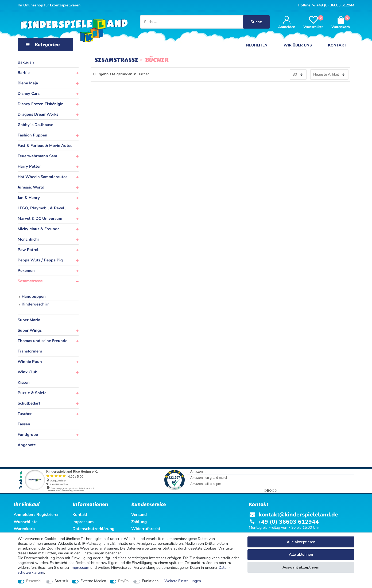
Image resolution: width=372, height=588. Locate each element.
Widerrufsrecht (146, 529)
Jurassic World (31, 187)
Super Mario (29, 320)
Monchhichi (28, 239)
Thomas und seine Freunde (42, 341)
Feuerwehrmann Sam (37, 156)
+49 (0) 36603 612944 (333, 5)
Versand (139, 514)
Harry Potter (29, 166)
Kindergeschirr (35, 304)
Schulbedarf (29, 403)
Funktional (151, 581)
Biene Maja (28, 83)
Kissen (24, 382)
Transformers (30, 351)
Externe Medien (93, 581)
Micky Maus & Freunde (39, 229)
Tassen (24, 424)
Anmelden (23, 514)
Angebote (27, 445)
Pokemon (26, 271)
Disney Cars (29, 93)
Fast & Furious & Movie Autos (45, 146)
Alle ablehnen (301, 554)
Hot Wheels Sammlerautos (42, 177)
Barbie (24, 73)
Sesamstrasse (30, 281)
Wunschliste (26, 522)
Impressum (80, 568)
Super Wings (30, 330)
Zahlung (139, 522)
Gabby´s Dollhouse (35, 125)
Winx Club (28, 372)
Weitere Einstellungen (183, 581)
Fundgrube (28, 434)
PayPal (124, 581)
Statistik (61, 581)
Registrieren (48, 514)
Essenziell (34, 581)
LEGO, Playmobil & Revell (42, 208)
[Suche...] (201, 22)
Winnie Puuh (30, 362)
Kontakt (337, 45)
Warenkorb (24, 529)
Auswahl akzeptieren (301, 567)
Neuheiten (257, 45)
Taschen (25, 414)
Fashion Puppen (32, 135)
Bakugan (26, 62)
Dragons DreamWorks (38, 114)
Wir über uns (298, 45)
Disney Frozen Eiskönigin (41, 104)
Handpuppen (34, 296)
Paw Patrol (28, 250)
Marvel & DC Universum (40, 218)
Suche (257, 22)
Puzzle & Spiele (32, 393)
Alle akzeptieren (301, 542)
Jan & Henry (29, 198)
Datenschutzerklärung (93, 529)
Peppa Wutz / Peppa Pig (40, 260)
